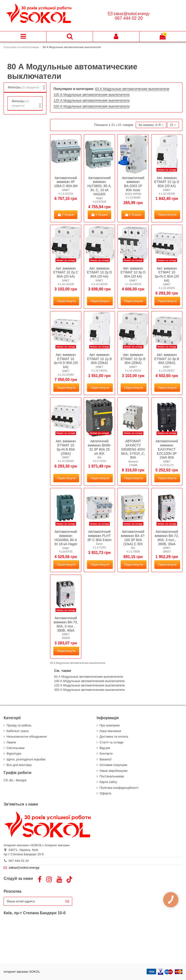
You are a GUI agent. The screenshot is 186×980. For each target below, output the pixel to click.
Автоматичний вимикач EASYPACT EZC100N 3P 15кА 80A (167, 449)
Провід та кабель (19, 725)
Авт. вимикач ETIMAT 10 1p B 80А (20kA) (99, 359)
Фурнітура (14, 754)
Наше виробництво (114, 771)
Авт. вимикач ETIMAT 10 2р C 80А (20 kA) (66, 272)
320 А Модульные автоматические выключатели (92, 106)
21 (173, 125)
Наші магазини (110, 731)
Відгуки (105, 748)
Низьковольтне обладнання (27, 737)
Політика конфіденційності (119, 788)
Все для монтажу (19, 765)
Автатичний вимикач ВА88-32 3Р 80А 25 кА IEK (99, 447)
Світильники (15, 748)
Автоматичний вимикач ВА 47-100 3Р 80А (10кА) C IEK (133, 538)
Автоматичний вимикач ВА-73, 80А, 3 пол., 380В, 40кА (66, 624)
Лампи (11, 742)
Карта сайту (108, 782)
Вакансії (105, 759)
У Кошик (66, 215)
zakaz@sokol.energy (132, 14)
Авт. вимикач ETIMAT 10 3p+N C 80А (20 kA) (167, 274)
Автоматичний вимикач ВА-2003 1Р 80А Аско (133, 184)
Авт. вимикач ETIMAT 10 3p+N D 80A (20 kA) (66, 361)
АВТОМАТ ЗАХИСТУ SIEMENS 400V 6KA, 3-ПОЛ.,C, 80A (133, 449)
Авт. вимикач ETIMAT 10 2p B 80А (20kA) (133, 359)
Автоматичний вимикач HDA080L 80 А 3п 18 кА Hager (66, 538)
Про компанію (110, 725)
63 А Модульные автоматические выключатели (132, 89)
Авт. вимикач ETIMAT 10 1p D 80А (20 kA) (167, 182)
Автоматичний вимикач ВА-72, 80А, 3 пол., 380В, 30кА (167, 538)
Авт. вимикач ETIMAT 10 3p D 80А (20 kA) (133, 272)
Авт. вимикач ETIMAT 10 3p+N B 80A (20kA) (66, 447)
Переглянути (167, 215)
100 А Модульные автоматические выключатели (92, 95)
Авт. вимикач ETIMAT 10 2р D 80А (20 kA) (99, 272)
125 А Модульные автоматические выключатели (92, 100)
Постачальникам (112, 776)
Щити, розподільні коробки (26, 759)
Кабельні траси (18, 731)
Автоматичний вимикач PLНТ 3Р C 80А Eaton (99, 536)
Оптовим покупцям (113, 765)
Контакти (106, 754)
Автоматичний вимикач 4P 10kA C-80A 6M (66, 182)
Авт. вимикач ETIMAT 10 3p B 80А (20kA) (167, 359)
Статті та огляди (111, 742)
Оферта (105, 793)
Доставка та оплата (114, 737)
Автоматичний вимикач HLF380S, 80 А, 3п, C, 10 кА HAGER (100, 186)
